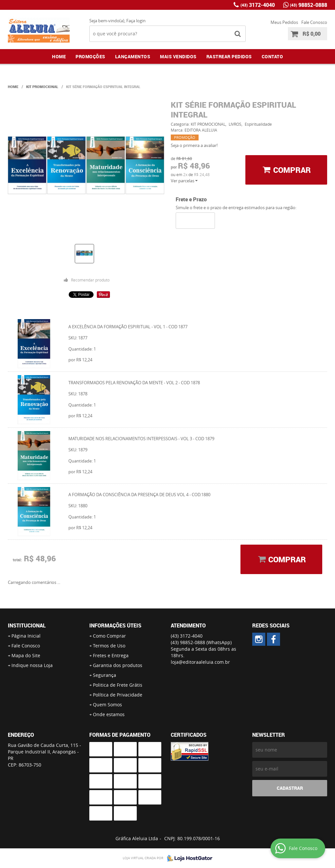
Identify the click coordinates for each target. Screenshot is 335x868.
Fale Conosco (314, 22)
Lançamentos (133, 56)
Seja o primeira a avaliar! (194, 145)
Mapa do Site (26, 655)
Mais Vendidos (178, 56)
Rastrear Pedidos (229, 56)
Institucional (27, 625)
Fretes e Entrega (111, 655)
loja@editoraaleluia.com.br (200, 662)
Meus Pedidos (284, 22)
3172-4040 (258, 5)
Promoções (90, 56)
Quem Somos (107, 705)
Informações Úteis (115, 625)
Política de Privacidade (118, 695)
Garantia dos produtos (118, 665)
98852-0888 (309, 5)
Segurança (105, 675)
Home (59, 56)
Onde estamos (109, 714)
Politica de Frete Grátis (118, 685)
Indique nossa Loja (32, 665)
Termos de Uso (109, 646)
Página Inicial (26, 636)
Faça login (136, 21)
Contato (273, 56)
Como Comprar (109, 636)
